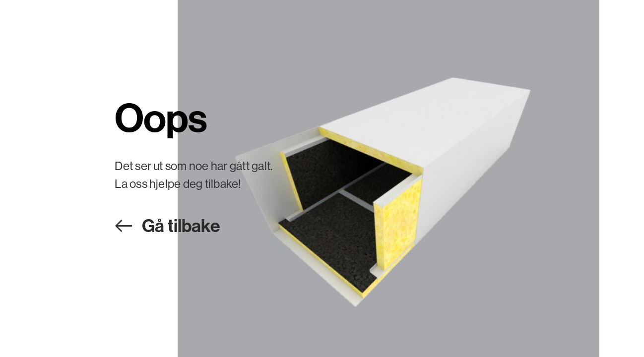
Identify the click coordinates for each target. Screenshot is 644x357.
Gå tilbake (181, 225)
